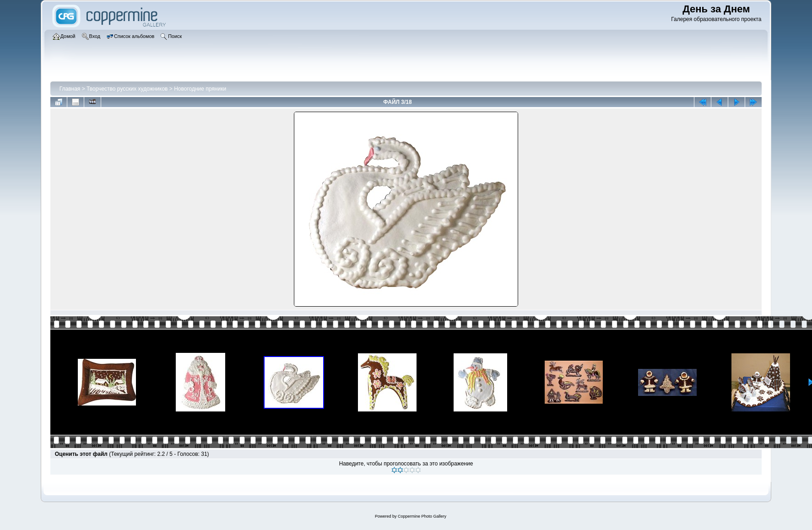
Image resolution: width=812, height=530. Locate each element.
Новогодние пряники (200, 89)
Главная (70, 89)
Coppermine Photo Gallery (422, 516)
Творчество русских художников (127, 89)
